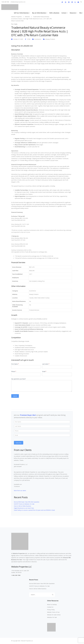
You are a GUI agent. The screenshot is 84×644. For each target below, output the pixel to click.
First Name (15, 364)
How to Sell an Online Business (22, 506)
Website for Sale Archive (54, 615)
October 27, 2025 (18, 39)
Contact (64, 13)
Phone (14, 371)
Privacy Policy (51, 610)
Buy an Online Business (39, 13)
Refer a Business (54, 13)
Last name (46, 364)
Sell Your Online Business (21, 13)
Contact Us (50, 607)
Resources (73, 13)
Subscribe (19, 443)
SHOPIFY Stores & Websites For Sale (24, 504)
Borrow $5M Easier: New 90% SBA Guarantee (27, 502)
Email (44, 371)
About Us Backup (52, 604)
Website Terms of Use (53, 612)
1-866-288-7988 (5, 2)
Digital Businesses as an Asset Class (24, 508)
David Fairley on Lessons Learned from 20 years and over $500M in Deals (34, 510)
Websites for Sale (52, 617)
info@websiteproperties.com (18, 2)
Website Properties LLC (20, 553)
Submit (15, 396)
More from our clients (20, 491)
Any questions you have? (19, 379)
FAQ (80, 13)
